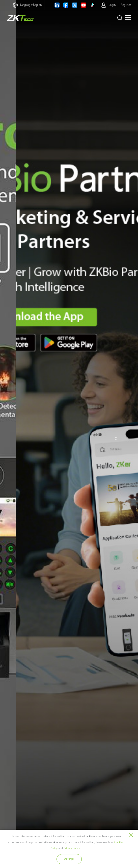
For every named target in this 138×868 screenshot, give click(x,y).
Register (126, 5)
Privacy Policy (72, 849)
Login (112, 5)
